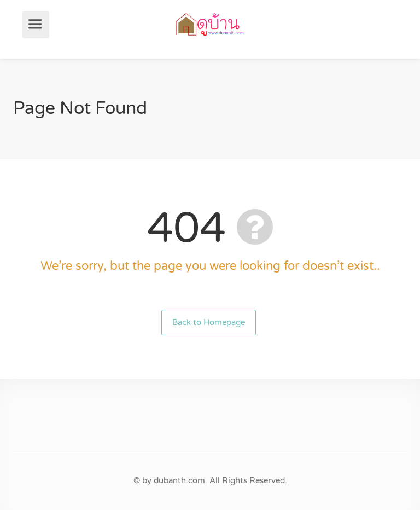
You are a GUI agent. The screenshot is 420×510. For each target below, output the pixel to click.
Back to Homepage (209, 322)
